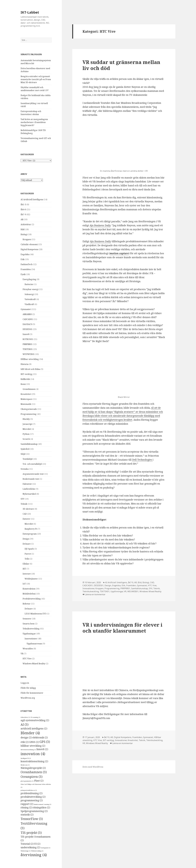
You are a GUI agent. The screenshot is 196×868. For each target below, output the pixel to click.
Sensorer (27, 619)
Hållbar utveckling (30, 359)
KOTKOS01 (28, 339)
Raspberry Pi (31, 529)
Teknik (24, 504)
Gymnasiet (26, 309)
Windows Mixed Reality (34, 664)
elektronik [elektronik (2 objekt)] (40, 738)
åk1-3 (23, 204)
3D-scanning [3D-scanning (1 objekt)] (35, 717)
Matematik (26, 404)
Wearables (28, 649)
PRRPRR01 (27, 344)
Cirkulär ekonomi (29, 244)
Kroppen (27, 239)
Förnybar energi (30, 289)
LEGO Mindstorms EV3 (35, 614)
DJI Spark (29, 549)
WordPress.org (28, 698)
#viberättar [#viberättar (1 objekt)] (25, 717)
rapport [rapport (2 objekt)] (27, 804)
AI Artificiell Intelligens (32, 199)
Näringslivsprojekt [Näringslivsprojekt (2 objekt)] (33, 768)
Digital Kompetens (29, 249)
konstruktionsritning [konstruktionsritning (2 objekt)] (34, 761)
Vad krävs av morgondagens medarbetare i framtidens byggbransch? (34, 122)
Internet (27, 574)
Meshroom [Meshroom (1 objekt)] (25, 765)
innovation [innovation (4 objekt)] (33, 754)
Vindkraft (29, 304)
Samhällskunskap (29, 444)
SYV (22, 499)
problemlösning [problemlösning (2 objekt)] (32, 793)
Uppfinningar (29, 634)
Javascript (27, 424)
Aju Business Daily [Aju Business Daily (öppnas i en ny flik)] (100, 225)
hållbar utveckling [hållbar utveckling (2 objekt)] (33, 746)
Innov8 (26, 334)
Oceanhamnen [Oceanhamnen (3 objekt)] (34, 772)
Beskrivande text (31, 479)
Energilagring (29, 279)
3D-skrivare (28, 509)
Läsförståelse (29, 489)
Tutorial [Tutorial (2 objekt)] (27, 844)
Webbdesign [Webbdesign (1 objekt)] (26, 851)
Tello (27, 559)
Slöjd (23, 454)
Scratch (26, 439)
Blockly (26, 419)
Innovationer (31, 639)
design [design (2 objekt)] (26, 738)
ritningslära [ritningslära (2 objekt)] (41, 807)
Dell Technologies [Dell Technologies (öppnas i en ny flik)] (142, 460)
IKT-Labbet (30, 12)
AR (22, 219)
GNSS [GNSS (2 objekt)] (34, 742)
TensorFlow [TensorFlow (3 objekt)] (32, 819)
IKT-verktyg (26, 374)
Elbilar (26, 564)
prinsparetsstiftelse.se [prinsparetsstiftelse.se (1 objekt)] (29, 790)
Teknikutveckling (31, 629)
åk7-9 (23, 214)
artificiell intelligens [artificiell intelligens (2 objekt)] (34, 729)
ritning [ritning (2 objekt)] (26, 807)
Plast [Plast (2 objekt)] (39, 781)
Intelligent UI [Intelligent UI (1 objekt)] (26, 758)
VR (22, 654)
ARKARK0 (27, 314)
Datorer (26, 519)
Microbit (27, 429)
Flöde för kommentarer (32, 693)
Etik (23, 259)
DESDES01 (27, 329)
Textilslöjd (28, 459)
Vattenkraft (30, 299)
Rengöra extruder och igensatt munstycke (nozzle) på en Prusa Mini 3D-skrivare (36, 79)
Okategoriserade (29, 409)
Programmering (28, 414)
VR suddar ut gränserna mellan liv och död (121, 65)
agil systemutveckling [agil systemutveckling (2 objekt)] (35, 720)
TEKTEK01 (28, 349)
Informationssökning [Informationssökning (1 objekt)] (28, 750)
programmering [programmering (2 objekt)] (32, 800)
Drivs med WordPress (93, 767)
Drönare (27, 544)
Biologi (24, 234)
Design (26, 539)
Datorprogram (30, 534)
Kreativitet (26, 394)
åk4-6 (23, 209)
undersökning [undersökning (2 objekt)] (30, 847)
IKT (24, 569)
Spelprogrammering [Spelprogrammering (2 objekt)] (34, 811)
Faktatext (27, 484)
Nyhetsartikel (29, 494)
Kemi (23, 384)
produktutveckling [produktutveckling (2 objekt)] (33, 797)
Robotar (26, 604)
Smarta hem (28, 624)
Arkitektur (26, 224)
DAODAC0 (27, 324)
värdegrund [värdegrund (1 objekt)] (46, 848)
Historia (24, 364)
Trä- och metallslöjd (32, 464)
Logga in (25, 683)
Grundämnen (29, 389)
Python (26, 434)
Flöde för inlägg (28, 688)
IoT (24, 584)
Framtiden (26, 269)
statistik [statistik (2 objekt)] (27, 815)
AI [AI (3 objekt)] (25, 724)
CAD (25, 514)
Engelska (25, 254)
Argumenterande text (33, 474)
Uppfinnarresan (34, 644)
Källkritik (25, 379)
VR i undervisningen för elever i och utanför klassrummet (122, 628)
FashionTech (26, 264)
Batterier (29, 284)
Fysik (23, 274)
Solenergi (29, 294)
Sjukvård (25, 449)
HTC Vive (27, 659)
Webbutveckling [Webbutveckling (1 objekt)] (37, 851)
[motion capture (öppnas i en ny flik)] (119, 253)
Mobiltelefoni (29, 594)
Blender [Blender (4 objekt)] (30, 733)
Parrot (28, 554)
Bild (23, 229)
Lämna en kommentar (95, 594)
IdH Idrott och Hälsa (30, 369)
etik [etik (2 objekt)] (25, 742)
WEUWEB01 (29, 354)
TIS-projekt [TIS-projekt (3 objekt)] (31, 833)
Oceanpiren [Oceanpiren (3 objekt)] (32, 777)
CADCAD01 (28, 319)
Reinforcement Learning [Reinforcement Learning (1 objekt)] (42, 804)
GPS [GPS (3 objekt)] (45, 742)
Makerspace (26, 399)
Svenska (25, 469)
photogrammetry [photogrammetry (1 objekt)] (27, 781)
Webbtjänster (31, 579)
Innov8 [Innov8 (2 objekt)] (42, 749)
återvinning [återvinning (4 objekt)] (34, 855)
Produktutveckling (32, 599)
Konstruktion (29, 589)
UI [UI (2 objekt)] (37, 844)
